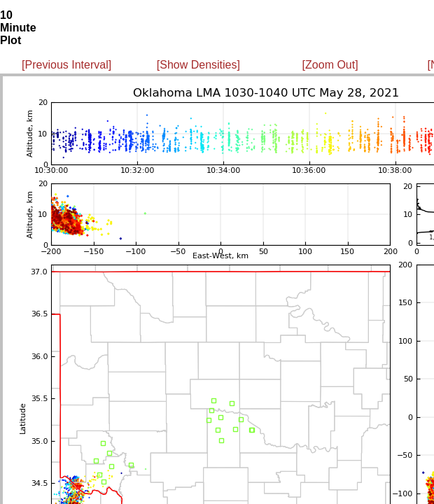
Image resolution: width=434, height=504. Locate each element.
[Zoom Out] (330, 65)
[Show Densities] (198, 65)
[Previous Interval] (66, 65)
